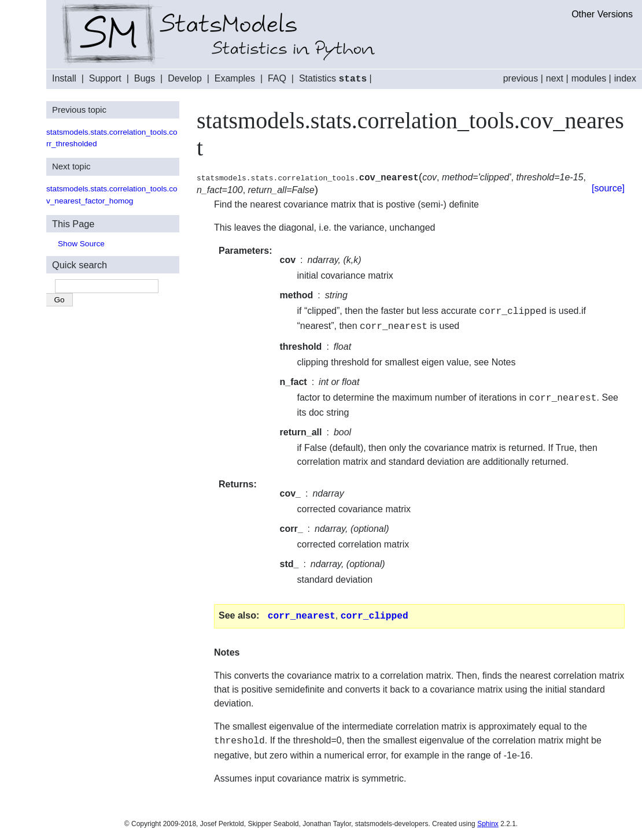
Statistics (333, 79)
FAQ (277, 79)
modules (589, 78)
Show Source (81, 243)
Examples (235, 79)
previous (521, 78)
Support (105, 79)
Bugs (145, 79)
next (555, 78)
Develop (185, 79)
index (625, 78)
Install (64, 79)
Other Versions (602, 14)
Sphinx (488, 820)
